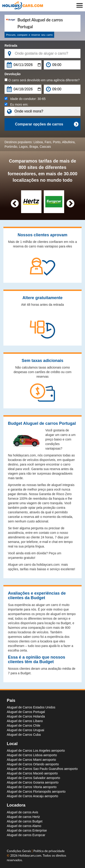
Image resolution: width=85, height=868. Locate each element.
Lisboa (38, 142)
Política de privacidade (49, 851)
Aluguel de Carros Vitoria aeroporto (32, 787)
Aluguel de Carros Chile (24, 725)
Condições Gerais (19, 851)
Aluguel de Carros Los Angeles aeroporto (36, 751)
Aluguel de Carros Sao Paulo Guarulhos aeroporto (42, 769)
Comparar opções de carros (47, 124)
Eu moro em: (16, 104)
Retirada (11, 46)
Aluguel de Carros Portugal (26, 712)
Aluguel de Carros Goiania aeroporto (33, 782)
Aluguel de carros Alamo (24, 826)
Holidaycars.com (30, 855)
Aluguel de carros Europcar (26, 835)
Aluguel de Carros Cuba (24, 735)
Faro (48, 142)
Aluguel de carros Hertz (23, 817)
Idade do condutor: (25, 99)
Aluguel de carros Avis (22, 812)
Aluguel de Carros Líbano (25, 721)
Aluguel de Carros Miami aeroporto (31, 760)
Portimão (11, 147)
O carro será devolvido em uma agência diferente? (42, 80)
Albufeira (68, 142)
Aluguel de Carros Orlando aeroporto (33, 764)
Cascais (45, 147)
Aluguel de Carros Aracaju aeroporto (32, 796)
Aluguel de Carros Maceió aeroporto (32, 773)
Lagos (23, 147)
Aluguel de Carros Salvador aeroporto (33, 778)
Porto (57, 142)
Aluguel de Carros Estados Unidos (31, 707)
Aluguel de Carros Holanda (26, 716)
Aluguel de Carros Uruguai (25, 730)
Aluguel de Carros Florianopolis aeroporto (36, 792)
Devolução (13, 74)
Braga (34, 147)
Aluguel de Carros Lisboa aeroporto (32, 755)
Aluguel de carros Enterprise (27, 830)
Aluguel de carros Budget (25, 821)
